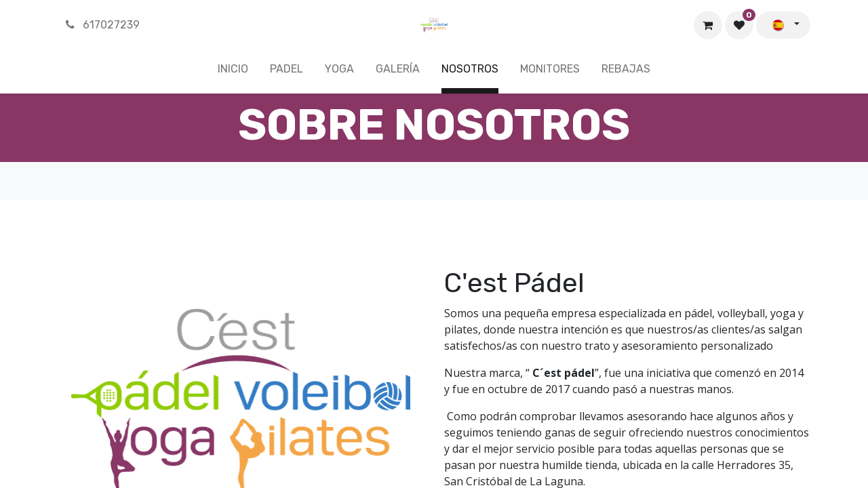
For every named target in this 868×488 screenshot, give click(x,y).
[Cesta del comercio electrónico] (708, 25)
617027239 (101, 25)
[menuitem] (233, 72)
